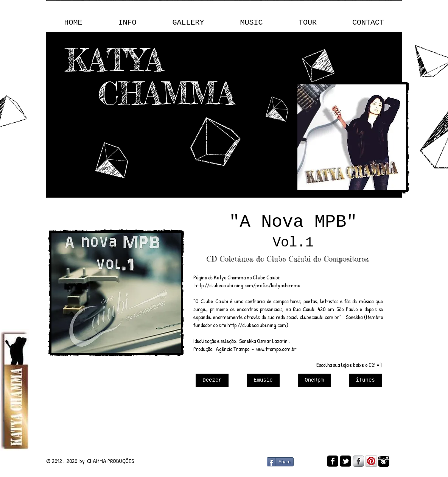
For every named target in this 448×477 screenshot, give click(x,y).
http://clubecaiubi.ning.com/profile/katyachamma (247, 285)
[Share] (280, 462)
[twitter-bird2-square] (345, 461)
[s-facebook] (358, 461)
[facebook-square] (333, 461)
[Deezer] (212, 380)
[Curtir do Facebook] (201, 465)
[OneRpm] (314, 380)
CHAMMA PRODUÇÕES (110, 461)
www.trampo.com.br (276, 349)
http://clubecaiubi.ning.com (257, 325)
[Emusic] (263, 380)
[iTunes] (365, 380)
